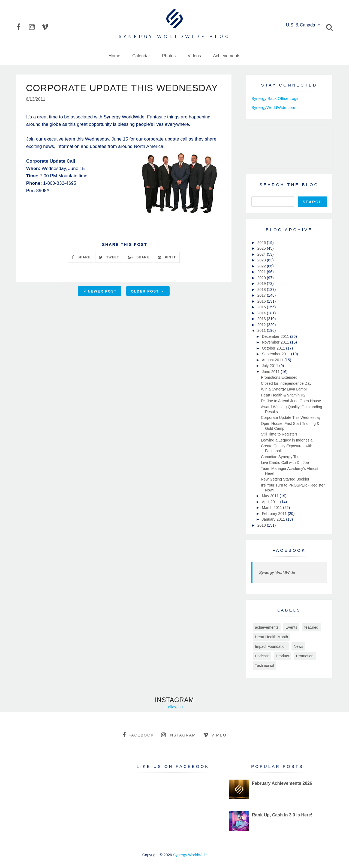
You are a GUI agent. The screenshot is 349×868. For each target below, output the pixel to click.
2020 (262, 278)
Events (291, 627)
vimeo (215, 735)
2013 (262, 319)
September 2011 (276, 354)
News (298, 646)
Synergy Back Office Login (275, 98)
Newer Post (100, 291)
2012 (262, 325)
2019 (262, 284)
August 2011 (273, 360)
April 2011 (271, 502)
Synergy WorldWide (277, 572)
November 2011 (276, 342)
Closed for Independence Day (286, 383)
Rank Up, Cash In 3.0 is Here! (282, 815)
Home (114, 56)
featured (311, 627)
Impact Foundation (271, 646)
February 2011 (275, 514)
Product (282, 656)
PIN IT (167, 257)
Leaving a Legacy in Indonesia (287, 440)
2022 (262, 266)
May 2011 (271, 496)
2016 (262, 301)
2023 (262, 260)
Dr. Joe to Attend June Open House (291, 401)
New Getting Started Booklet (285, 479)
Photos (169, 56)
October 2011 (274, 348)
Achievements (227, 56)
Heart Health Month (271, 637)
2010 (262, 525)
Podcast (262, 656)
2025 (262, 248)
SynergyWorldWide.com (273, 107)
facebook (138, 735)
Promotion (305, 656)
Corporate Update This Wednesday (291, 417)
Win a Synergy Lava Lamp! (284, 389)
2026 (262, 243)
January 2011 (274, 519)
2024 (262, 254)
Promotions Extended (279, 377)
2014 (262, 313)
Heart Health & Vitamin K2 (283, 395)
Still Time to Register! (279, 434)
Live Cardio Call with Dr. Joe (285, 463)
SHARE (81, 257)
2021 (262, 272)
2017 (262, 295)
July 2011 (270, 366)
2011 (262, 330)
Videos (194, 56)
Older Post (147, 291)
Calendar (141, 56)
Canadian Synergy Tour (281, 457)
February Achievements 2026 (282, 783)
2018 (262, 290)
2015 (262, 307)
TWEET (109, 257)
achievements (267, 627)
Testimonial (264, 666)
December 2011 (276, 336)
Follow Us (174, 707)
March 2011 (272, 508)
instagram (178, 735)
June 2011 (271, 372)
